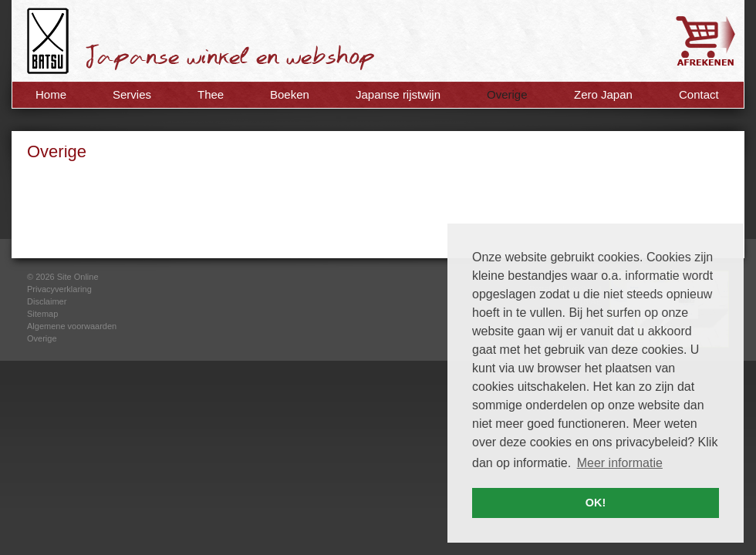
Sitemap (42, 314)
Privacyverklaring (59, 289)
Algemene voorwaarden (72, 326)
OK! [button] (596, 503)
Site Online (78, 277)
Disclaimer (47, 301)
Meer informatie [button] (620, 463)
